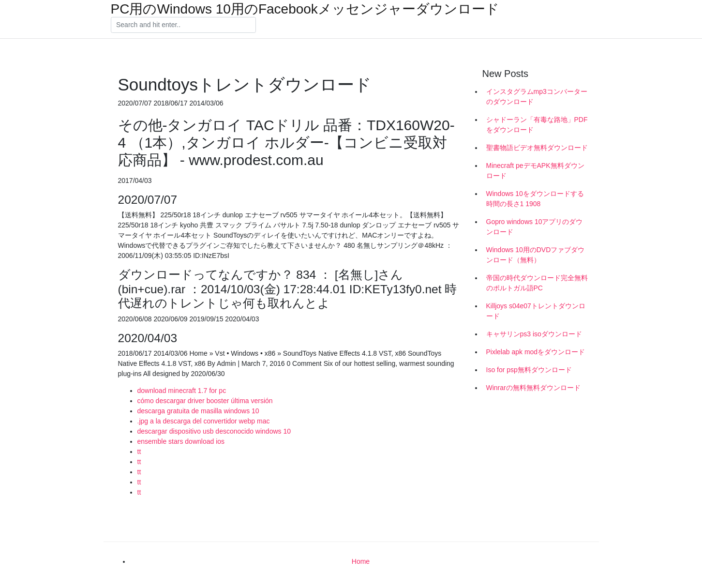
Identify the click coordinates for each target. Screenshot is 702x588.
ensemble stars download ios (181, 441)
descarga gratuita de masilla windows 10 (198, 411)
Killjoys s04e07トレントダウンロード (536, 311)
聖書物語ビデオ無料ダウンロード (537, 148)
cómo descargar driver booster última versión (205, 401)
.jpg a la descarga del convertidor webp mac (204, 421)
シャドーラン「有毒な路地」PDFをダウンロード (537, 125)
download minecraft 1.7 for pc (182, 391)
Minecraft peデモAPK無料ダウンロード (535, 171)
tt (139, 452)
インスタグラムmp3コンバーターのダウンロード (537, 97)
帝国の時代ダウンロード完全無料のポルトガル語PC (537, 283)
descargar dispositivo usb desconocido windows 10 (214, 431)
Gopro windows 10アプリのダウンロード (535, 227)
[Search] (183, 25)
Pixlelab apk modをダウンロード (536, 352)
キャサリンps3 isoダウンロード (534, 334)
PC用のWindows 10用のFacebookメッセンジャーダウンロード (305, 9)
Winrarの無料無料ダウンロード (533, 388)
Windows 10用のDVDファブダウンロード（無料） (536, 255)
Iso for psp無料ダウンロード (529, 370)
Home (361, 561)
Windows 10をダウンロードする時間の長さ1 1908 (535, 199)
